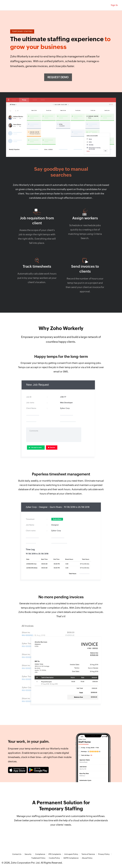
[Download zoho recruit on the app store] (17, 770)
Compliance (40, 854)
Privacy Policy (104, 854)
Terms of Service (88, 854)
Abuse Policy (87, 858)
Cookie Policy (54, 858)
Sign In (114, 5)
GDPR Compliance (71, 858)
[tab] (61, 410)
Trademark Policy (38, 858)
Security (28, 854)
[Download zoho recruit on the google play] (38, 770)
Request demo (58, 77)
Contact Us (17, 854)
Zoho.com (10, 5)
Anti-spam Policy (71, 854)
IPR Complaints (55, 854)
